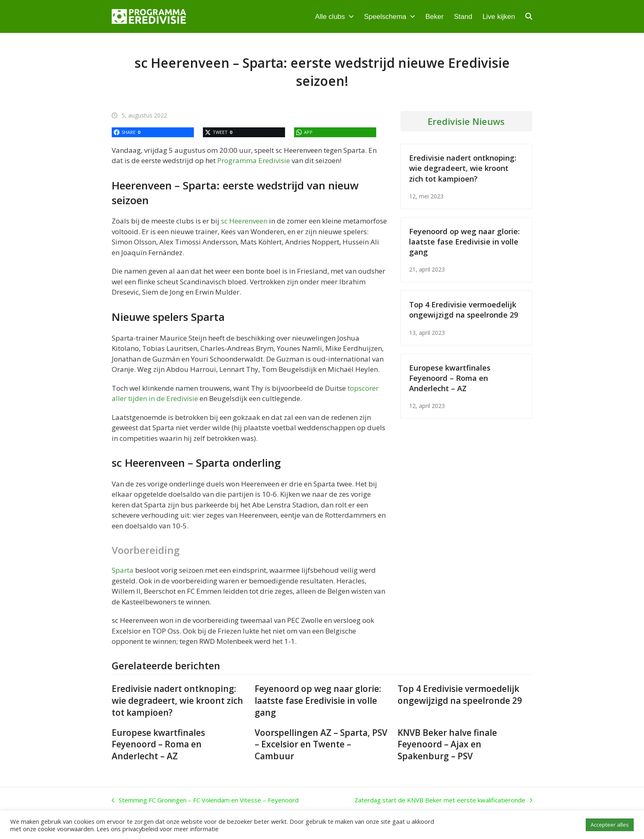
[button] (529, 16)
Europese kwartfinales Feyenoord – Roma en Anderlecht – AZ (450, 378)
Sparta (123, 570)
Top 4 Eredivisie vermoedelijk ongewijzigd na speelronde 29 (463, 309)
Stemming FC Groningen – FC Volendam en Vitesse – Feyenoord (205, 800)
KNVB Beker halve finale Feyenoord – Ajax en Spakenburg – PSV (447, 744)
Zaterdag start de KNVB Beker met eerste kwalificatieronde (443, 800)
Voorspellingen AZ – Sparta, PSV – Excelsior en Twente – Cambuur (321, 744)
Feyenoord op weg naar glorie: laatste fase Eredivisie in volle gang (464, 241)
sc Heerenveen (244, 221)
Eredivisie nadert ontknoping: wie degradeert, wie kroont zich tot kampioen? (463, 168)
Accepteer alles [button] (610, 825)
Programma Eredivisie (254, 160)
